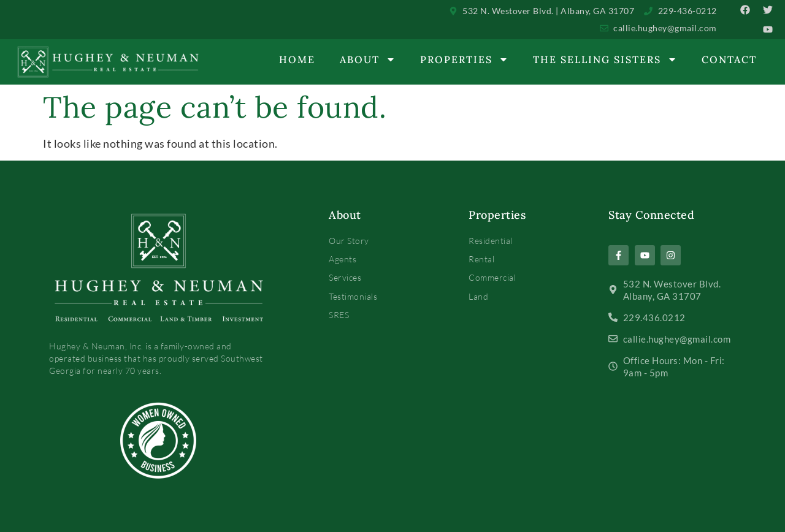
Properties (464, 59)
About (368, 59)
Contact (729, 59)
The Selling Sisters (605, 59)
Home (297, 59)
